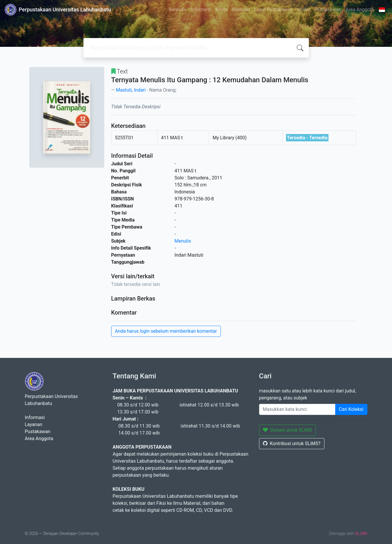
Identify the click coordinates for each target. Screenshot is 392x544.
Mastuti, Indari (131, 90)
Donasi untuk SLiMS (288, 430)
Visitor (304, 10)
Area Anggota (360, 10)
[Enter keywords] (297, 409)
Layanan (34, 424)
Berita (221, 10)
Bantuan (241, 10)
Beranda (177, 10)
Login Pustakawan (273, 10)
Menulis (183, 241)
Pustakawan (328, 10)
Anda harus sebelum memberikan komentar (166, 331)
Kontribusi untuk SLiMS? (292, 443)
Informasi (201, 10)
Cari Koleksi (351, 409)
